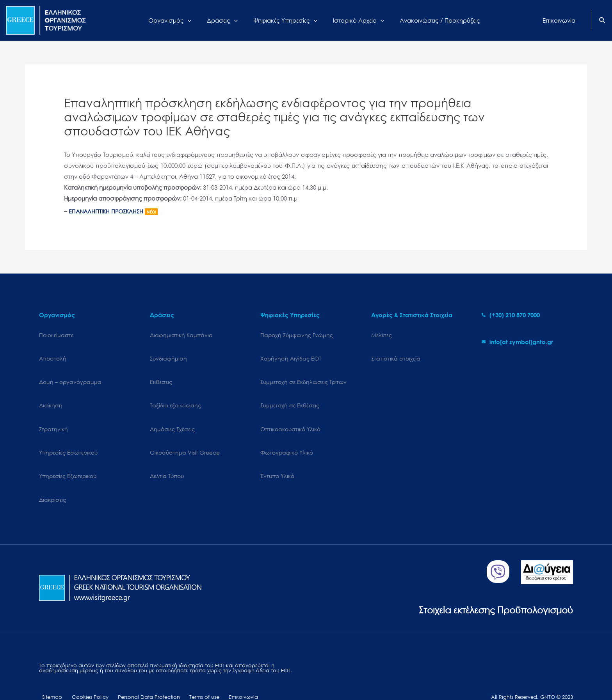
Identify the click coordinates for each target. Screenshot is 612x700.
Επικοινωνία (223, 672)
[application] (197, 20)
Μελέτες (382, 335)
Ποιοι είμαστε (56, 335)
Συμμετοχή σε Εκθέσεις (290, 396)
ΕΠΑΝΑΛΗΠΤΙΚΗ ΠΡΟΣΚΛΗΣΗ (108, 211)
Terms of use (188, 672)
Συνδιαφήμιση (168, 355)
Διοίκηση (51, 396)
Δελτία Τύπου (167, 457)
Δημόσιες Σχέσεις (172, 416)
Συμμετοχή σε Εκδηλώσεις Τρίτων (303, 376)
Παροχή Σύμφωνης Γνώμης (297, 335)
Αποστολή (53, 355)
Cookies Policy (82, 672)
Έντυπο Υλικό (277, 457)
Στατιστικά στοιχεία (396, 355)
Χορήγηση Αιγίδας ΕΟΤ (291, 355)
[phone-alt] (511, 315)
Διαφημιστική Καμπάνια (181, 335)
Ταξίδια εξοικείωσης (175, 396)
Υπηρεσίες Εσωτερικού (68, 436)
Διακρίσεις (52, 477)
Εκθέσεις (161, 376)
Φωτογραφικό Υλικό (287, 436)
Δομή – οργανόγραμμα (70, 376)
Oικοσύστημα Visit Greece (185, 436)
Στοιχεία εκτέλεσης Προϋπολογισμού (489, 584)
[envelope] (517, 342)
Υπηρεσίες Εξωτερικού (68, 457)
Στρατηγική (53, 416)
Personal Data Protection (137, 672)
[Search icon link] (603, 21)
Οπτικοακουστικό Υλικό (290, 416)
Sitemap (49, 672)
